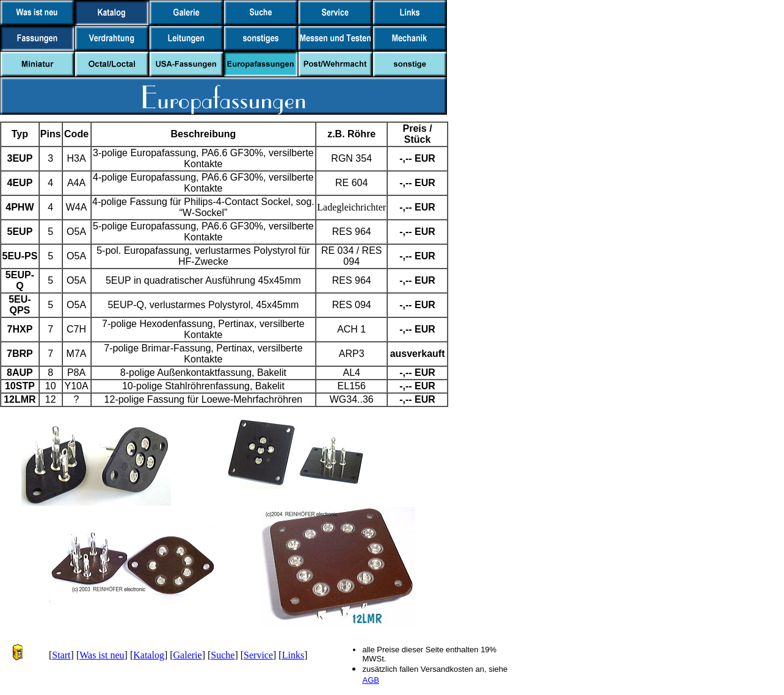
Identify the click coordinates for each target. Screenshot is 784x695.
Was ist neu (102, 655)
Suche (223, 655)
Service (258, 655)
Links (293, 655)
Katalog (149, 655)
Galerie (188, 655)
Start (61, 655)
